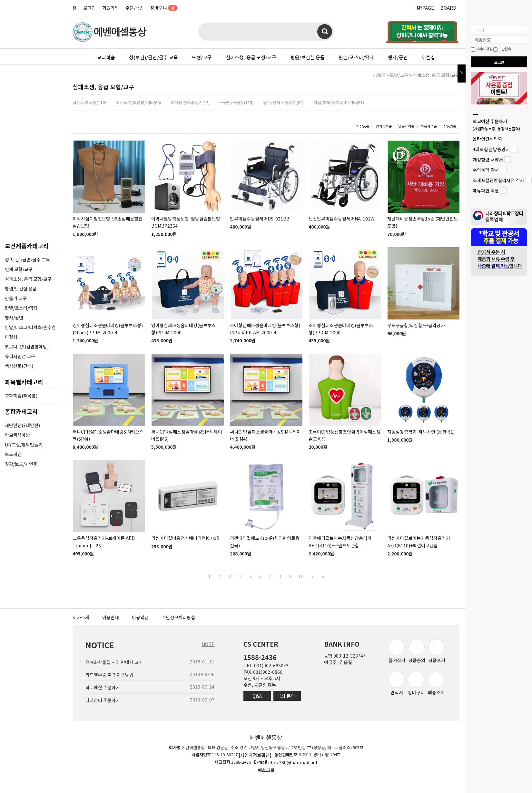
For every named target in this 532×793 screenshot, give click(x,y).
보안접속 (502, 49)
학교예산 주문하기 (496, 125)
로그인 (89, 8)
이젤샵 (429, 57)
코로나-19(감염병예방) (27, 347)
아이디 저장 (482, 49)
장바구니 (162, 8)
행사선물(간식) (19, 366)
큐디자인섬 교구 (20, 356)
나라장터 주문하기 (103, 700)
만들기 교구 (16, 298)
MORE (208, 644)
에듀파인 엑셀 (486, 191)
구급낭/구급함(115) (236, 102)
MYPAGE (425, 8)
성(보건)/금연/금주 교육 (153, 57)
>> (322, 577)
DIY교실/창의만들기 (24, 445)
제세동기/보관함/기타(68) (138, 102)
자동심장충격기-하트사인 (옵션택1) (421, 432)
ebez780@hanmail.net (293, 763)
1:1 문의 (287, 696)
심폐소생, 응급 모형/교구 (251, 57)
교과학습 (106, 57)
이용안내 (111, 617)
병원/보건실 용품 (307, 57)
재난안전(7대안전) (22, 425)
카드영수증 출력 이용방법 (109, 675)
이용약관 (140, 617)
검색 (325, 32)
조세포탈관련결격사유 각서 (498, 180)
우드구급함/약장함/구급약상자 (416, 325)
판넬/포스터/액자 (356, 57)
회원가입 (111, 8)
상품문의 (417, 651)
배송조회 (436, 684)
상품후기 (437, 651)
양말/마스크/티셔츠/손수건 (30, 327)
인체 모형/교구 (19, 269)
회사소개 (81, 617)
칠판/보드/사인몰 (21, 464)
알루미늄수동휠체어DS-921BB (260, 219)
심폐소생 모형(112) (89, 102)
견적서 (397, 684)
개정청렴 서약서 (488, 160)
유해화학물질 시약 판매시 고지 (114, 662)
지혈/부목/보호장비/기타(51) (339, 102)
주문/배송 (135, 8)
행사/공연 (398, 57)
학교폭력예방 (17, 435)
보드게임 (13, 454)
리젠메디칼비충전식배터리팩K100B (185, 538)
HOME (379, 75)
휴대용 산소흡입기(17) (190, 102)
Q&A (257, 696)
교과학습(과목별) (21, 396)
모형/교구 (202, 57)
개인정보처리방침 (178, 617)
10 (301, 577)
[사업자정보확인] (255, 755)
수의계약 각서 (486, 170)
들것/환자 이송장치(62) (283, 102)
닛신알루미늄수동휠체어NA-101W (341, 219)
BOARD (448, 8)
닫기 (462, 73)
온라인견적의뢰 (487, 139)
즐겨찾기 (397, 651)
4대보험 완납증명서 (491, 149)
